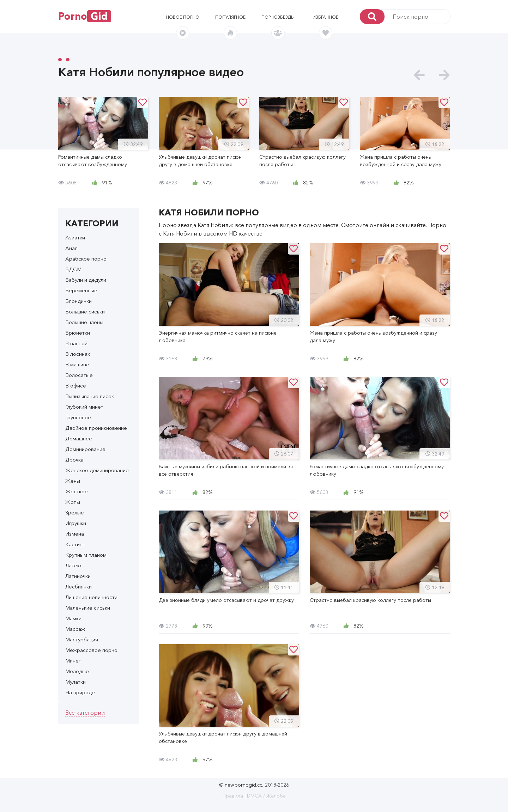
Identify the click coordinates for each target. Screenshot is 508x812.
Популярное (230, 17)
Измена (75, 534)
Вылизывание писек (90, 396)
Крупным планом (86, 555)
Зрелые (75, 512)
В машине (77, 364)
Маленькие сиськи (88, 608)
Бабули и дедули (86, 280)
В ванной (76, 343)
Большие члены (84, 322)
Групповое (78, 417)
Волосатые (79, 375)
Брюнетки (78, 333)
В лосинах (78, 354)
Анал (71, 248)
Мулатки (75, 682)
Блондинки (78, 301)
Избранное (325, 17)
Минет (73, 661)
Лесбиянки (78, 587)
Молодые (77, 671)
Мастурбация (82, 639)
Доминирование (85, 449)
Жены (73, 481)
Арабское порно (86, 259)
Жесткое (77, 491)
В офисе (76, 386)
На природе (80, 692)
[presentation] (419, 75)
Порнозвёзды (278, 17)
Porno (85, 16)
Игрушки (76, 523)
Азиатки (75, 237)
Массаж (75, 629)
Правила (233, 796)
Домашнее (79, 438)
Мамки (73, 618)
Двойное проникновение (96, 428)
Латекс (74, 565)
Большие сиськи (85, 312)
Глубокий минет (84, 407)
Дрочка (74, 460)
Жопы (73, 502)
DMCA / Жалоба (266, 796)
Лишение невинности (91, 597)
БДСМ (73, 269)
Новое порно (183, 17)
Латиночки (78, 576)
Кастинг (75, 544)
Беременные (81, 290)
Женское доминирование (97, 470)
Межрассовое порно (91, 650)
